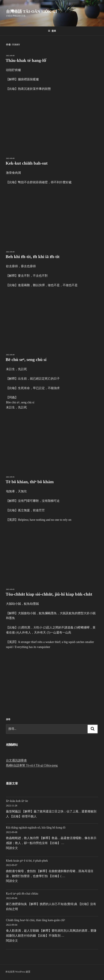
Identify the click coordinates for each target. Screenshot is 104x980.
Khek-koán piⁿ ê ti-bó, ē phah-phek (27, 861)
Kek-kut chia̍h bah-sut (27, 163)
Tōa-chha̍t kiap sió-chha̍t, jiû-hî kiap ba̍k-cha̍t (49, 594)
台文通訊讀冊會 (16, 760)
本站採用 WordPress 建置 (18, 972)
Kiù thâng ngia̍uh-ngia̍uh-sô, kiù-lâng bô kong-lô (36, 828)
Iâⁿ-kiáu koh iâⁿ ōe (17, 801)
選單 (52, 31)
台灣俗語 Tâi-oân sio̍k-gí (32, 11)
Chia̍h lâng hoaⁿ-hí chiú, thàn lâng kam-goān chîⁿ (35, 920)
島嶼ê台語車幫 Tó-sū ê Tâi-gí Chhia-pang (32, 765)
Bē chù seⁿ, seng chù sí (26, 360)
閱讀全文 (12, 848)
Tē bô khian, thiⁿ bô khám (30, 482)
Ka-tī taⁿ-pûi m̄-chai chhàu (22, 894)
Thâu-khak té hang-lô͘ (26, 60)
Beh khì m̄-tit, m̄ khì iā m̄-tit (33, 257)
